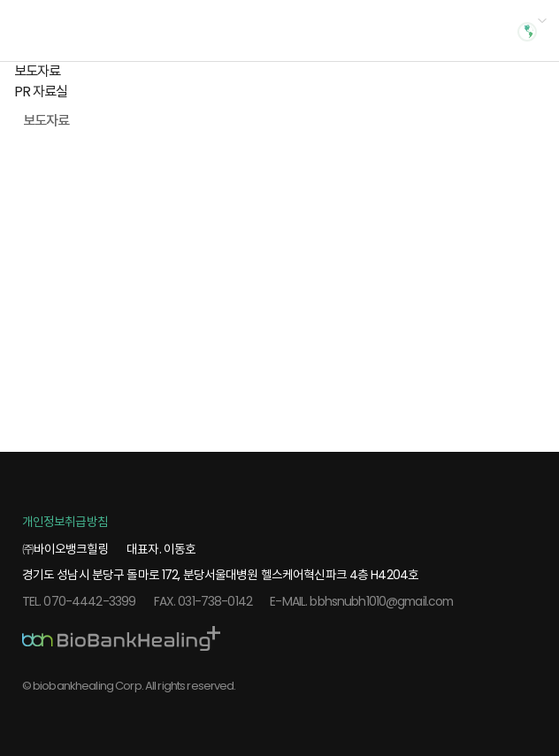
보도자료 (38, 71)
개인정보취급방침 (65, 522)
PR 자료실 (41, 92)
